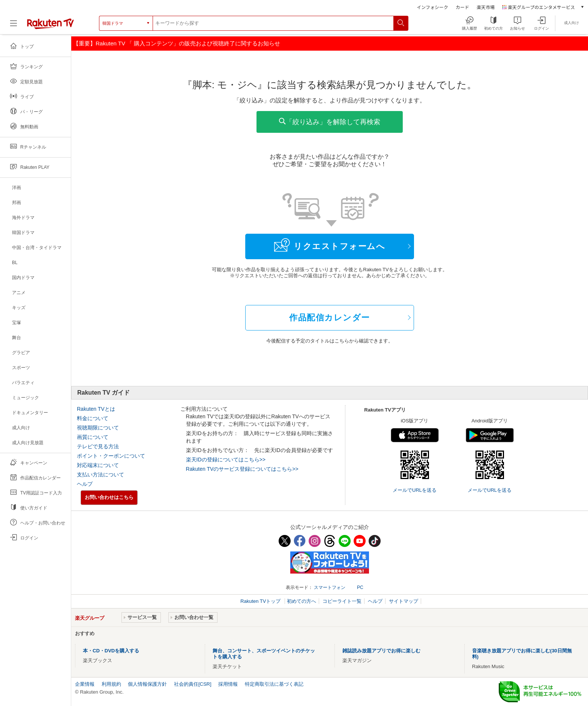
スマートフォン (330, 587)
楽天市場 (486, 7)
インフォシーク (432, 7)
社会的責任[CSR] (193, 684)
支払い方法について (100, 475)
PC (360, 587)
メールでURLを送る (415, 490)
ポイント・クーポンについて (111, 456)
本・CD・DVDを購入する (111, 651)
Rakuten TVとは (96, 409)
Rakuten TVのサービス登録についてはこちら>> (242, 469)
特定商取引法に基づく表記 (274, 684)
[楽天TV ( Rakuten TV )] (50, 23)
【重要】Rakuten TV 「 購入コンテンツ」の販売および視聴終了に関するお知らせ (177, 43)
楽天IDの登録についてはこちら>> (226, 460)
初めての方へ (301, 601)
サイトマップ (403, 601)
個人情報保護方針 (147, 684)
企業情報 (85, 684)
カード (462, 7)
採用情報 (228, 684)
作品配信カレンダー (330, 318)
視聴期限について (98, 428)
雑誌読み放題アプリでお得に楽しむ (381, 651)
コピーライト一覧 (342, 601)
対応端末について (98, 465)
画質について (93, 437)
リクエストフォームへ (330, 245)
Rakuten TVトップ (261, 601)
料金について (93, 418)
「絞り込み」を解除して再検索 (330, 122)
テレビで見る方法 (98, 446)
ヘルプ (85, 484)
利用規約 (111, 684)
